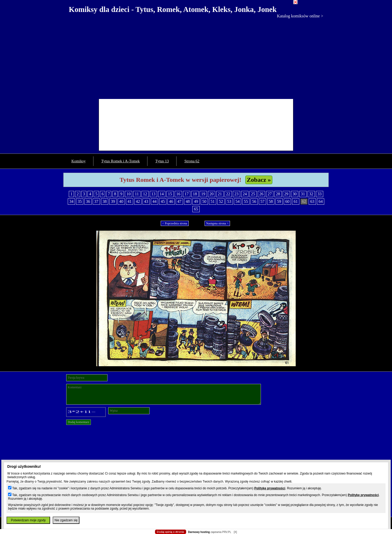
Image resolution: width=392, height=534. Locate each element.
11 (137, 194)
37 (96, 201)
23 (236, 194)
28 (278, 194)
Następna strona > (217, 223)
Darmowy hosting (199, 532)
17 (187, 194)
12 (145, 194)
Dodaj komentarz (79, 422)
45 (163, 201)
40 (121, 201)
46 (171, 201)
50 (204, 201)
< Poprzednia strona (175, 223)
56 (254, 201)
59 (279, 201)
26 (261, 194)
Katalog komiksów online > (300, 16)
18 (195, 194)
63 (312, 201)
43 (146, 201)
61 (296, 201)
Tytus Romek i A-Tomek (120, 161)
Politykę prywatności (270, 488)
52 (221, 201)
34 (71, 201)
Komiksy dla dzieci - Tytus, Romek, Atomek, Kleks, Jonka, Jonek (173, 9)
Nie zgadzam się (66, 520)
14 (162, 194)
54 (238, 201)
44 (154, 201)
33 (320, 194)
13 (153, 194)
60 (287, 201)
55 (246, 201)
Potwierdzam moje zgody (28, 520)
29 (286, 194)
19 (203, 194)
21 (220, 194)
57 (262, 201)
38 (105, 201)
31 (303, 194)
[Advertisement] (196, 57)
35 (80, 201)
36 (88, 201)
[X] (235, 532)
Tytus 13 (162, 161)
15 (170, 194)
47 (179, 201)
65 (196, 209)
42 (138, 201)
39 (113, 201)
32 (311, 194)
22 (228, 194)
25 (253, 194)
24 (245, 194)
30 (295, 194)
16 (178, 194)
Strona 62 (192, 161)
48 (188, 201)
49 (196, 201)
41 (130, 201)
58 (271, 201)
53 (229, 201)
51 (213, 201)
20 (212, 194)
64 (321, 201)
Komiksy (79, 161)
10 (129, 194)
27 (270, 194)
